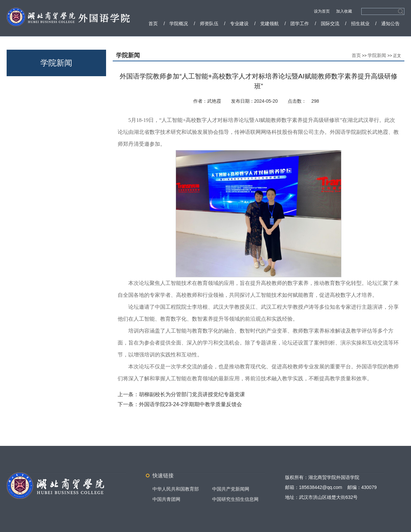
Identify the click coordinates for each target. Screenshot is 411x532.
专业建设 (239, 24)
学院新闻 (377, 55)
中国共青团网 (166, 499)
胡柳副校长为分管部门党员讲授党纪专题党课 (192, 394)
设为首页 (322, 11)
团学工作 (300, 24)
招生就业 (360, 24)
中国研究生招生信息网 (235, 499)
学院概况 (179, 24)
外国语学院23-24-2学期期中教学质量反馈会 (190, 404)
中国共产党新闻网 (231, 489)
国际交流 (330, 24)
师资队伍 (209, 24)
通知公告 (390, 24)
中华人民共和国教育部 (176, 489)
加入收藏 (344, 11)
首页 (153, 24)
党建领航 (269, 24)
